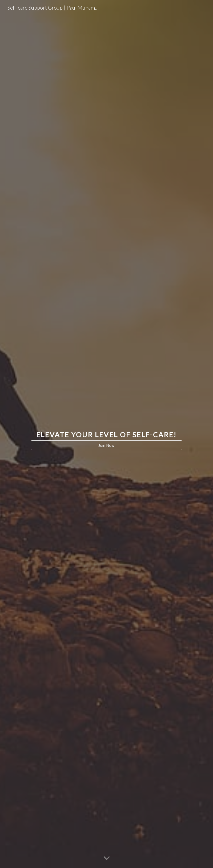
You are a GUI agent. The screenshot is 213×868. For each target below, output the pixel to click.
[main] (106, 429)
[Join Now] (106, 445)
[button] (107, 858)
